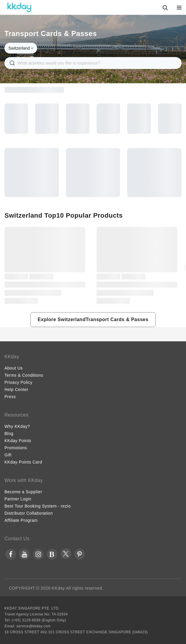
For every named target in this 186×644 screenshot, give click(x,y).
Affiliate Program (21, 520)
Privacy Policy (18, 382)
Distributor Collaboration (29, 513)
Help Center (16, 389)
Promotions (16, 448)
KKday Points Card (23, 462)
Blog (9, 433)
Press (10, 397)
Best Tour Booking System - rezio (38, 506)
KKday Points (18, 441)
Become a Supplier (23, 492)
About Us (14, 368)
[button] (93, 320)
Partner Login (18, 499)
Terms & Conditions (24, 375)
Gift (8, 455)
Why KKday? (17, 426)
